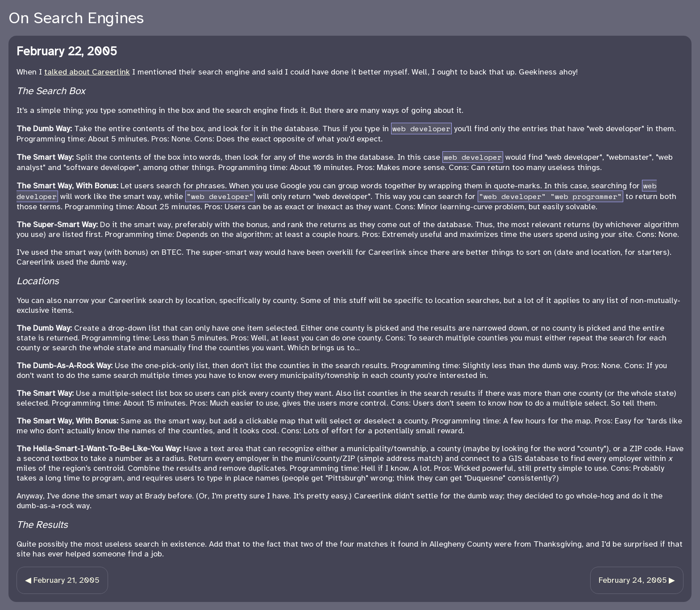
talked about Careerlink (87, 72)
